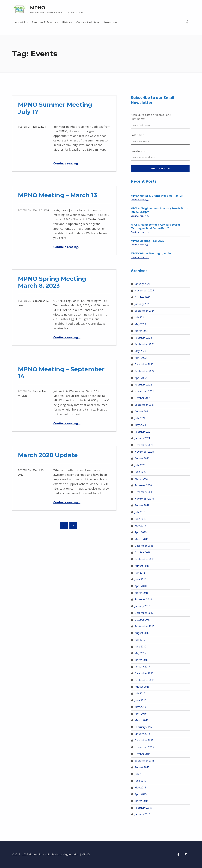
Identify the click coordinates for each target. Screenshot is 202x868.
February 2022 (143, 385)
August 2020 (142, 458)
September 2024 (144, 311)
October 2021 (143, 398)
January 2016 (142, 734)
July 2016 (140, 693)
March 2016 (142, 720)
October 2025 (143, 297)
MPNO (38, 8)
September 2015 (144, 761)
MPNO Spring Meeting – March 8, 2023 (54, 282)
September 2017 (144, 626)
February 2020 (143, 485)
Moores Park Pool (88, 22)
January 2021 (142, 438)
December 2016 (144, 673)
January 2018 (142, 606)
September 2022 (144, 371)
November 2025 (144, 290)
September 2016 (144, 680)
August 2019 (142, 505)
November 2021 (144, 391)
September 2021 (144, 405)
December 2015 (144, 740)
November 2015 (144, 747)
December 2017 (144, 613)
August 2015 (142, 767)
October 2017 (143, 620)
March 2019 (142, 539)
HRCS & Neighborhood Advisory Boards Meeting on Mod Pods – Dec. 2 (156, 226)
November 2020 (144, 452)
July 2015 (140, 774)
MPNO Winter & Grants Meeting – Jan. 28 (157, 196)
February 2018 (143, 599)
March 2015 (142, 801)
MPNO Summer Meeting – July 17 (57, 108)
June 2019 (140, 519)
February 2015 (143, 808)
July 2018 (140, 573)
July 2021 (140, 418)
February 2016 (143, 727)
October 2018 (143, 552)
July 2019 (140, 512)
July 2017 (140, 640)
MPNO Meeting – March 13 (57, 195)
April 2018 (141, 586)
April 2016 (141, 714)
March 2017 (142, 660)
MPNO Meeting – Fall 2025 (147, 241)
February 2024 (143, 338)
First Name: (138, 119)
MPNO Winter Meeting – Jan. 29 (151, 253)
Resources (110, 22)
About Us (21, 22)
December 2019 (144, 492)
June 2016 (140, 700)
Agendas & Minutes (45, 22)
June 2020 (140, 472)
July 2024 (140, 317)
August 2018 (142, 566)
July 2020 (140, 465)
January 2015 (142, 814)
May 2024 (140, 324)
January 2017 (142, 667)
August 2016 (142, 687)
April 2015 (141, 794)
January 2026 (142, 284)
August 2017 (142, 633)
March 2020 (142, 479)
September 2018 (144, 559)
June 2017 (140, 647)
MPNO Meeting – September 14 (61, 373)
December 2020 (144, 445)
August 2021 (142, 411)
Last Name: (138, 135)
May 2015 (140, 788)
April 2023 (141, 358)
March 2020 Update (48, 455)
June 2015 (140, 781)
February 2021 (143, 432)
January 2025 (142, 304)
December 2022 (144, 364)
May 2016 (140, 707)
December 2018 (144, 546)
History (67, 22)
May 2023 (140, 351)
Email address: (139, 151)
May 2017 (140, 653)
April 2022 (141, 378)
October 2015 (143, 754)
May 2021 (140, 425)
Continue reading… (67, 163)
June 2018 (140, 579)
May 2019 (140, 526)
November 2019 (144, 499)
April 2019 (141, 532)
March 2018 (142, 593)
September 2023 (144, 344)
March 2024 (142, 331)
